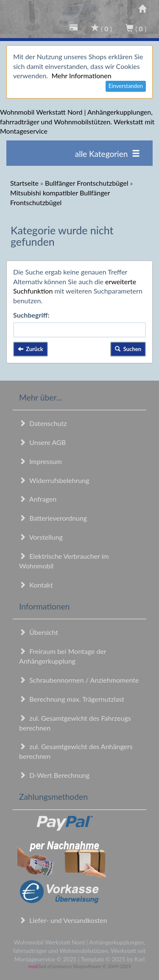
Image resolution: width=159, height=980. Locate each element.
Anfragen (38, 499)
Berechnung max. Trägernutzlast (72, 699)
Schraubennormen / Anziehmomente (79, 680)
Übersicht (39, 632)
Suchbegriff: (31, 315)
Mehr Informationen (81, 75)
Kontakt (36, 585)
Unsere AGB (42, 442)
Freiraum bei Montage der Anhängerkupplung (63, 656)
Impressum (40, 461)
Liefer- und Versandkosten (63, 920)
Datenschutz (43, 423)
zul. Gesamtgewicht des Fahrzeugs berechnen (75, 723)
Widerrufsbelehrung (54, 480)
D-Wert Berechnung (54, 775)
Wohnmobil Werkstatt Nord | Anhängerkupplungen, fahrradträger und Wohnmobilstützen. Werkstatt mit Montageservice (77, 122)
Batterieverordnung (53, 518)
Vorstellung (41, 537)
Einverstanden (126, 86)
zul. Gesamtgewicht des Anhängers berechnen (76, 751)
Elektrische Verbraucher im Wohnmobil (64, 561)
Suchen (128, 349)
